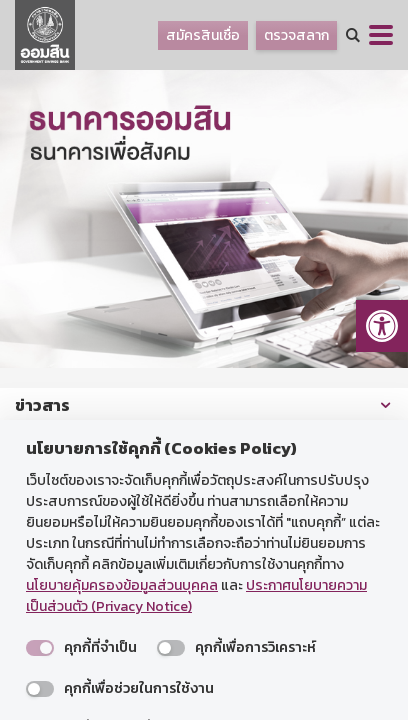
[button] (382, 326)
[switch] (40, 648)
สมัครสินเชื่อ (203, 35)
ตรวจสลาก (296, 35)
